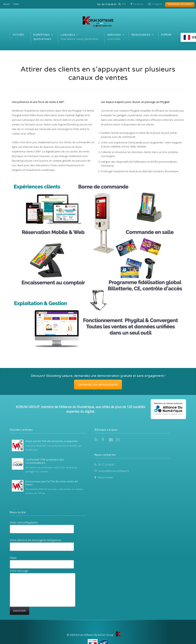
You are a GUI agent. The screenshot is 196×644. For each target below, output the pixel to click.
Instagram (157, 4)
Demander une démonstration (98, 384)
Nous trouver (106, 477)
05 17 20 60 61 (106, 465)
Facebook (138, 4)
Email (111, 440)
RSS (124, 4)
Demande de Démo (179, 5)
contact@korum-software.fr (114, 471)
